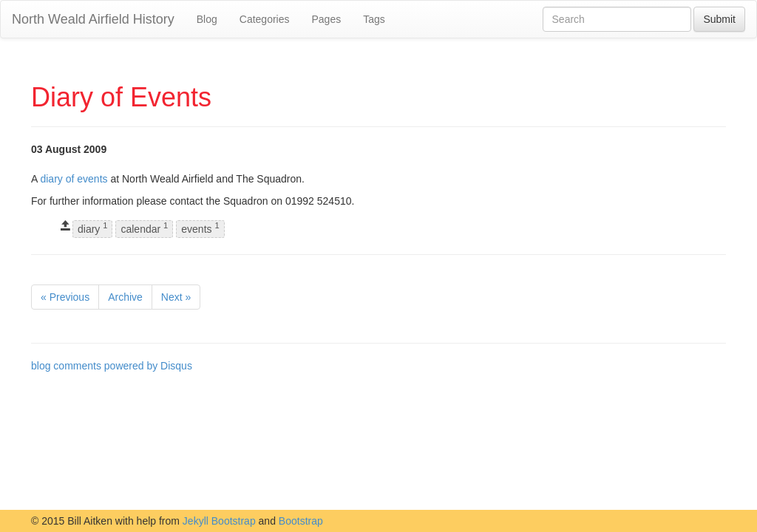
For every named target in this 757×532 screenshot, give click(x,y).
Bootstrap (301, 521)
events (200, 229)
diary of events (74, 179)
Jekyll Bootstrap (219, 521)
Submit (719, 19)
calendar (144, 229)
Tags (374, 19)
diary (92, 229)
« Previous (65, 297)
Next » (176, 297)
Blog (207, 19)
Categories (265, 19)
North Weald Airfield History (93, 19)
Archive (125, 297)
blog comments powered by (112, 366)
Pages (326, 19)
